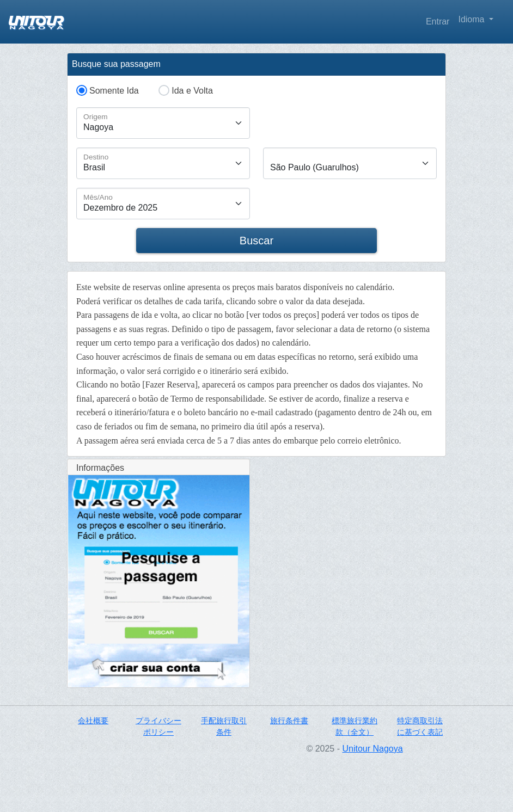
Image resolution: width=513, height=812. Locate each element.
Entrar (438, 21)
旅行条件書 (289, 721)
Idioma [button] (472, 19)
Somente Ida (114, 91)
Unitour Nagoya (372, 749)
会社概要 (93, 721)
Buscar (256, 241)
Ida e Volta (192, 91)
